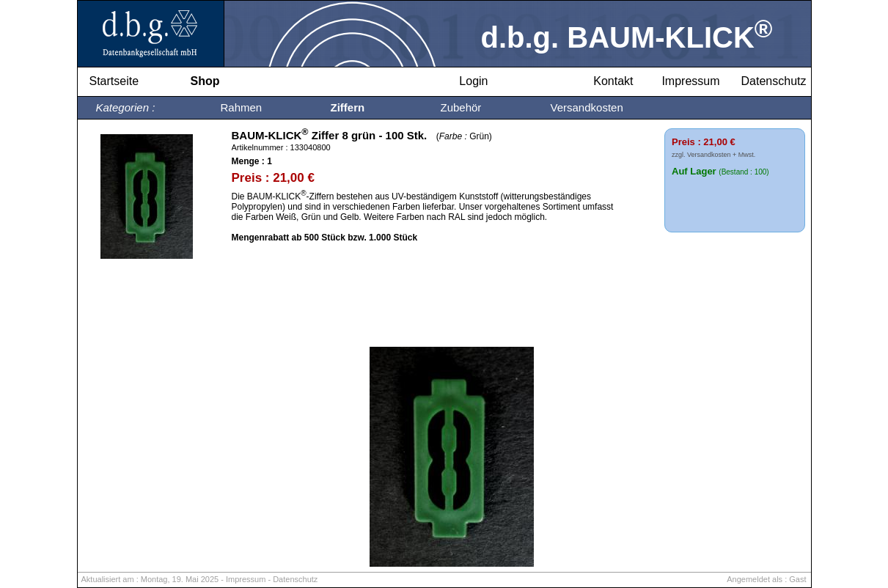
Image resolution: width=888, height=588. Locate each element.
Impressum (246, 579)
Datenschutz (295, 579)
